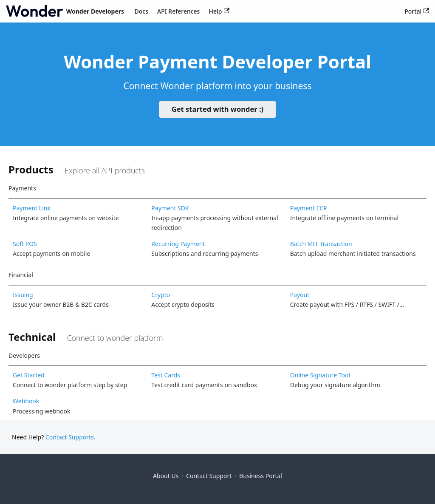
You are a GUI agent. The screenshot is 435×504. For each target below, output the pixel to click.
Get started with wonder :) (217, 109)
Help (219, 11)
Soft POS (25, 244)
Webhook (26, 401)
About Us (166, 476)
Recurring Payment (178, 244)
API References (178, 11)
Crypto (161, 295)
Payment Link (32, 208)
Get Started (29, 375)
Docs (141, 11)
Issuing (23, 295)
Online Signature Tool (320, 375)
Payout (300, 295)
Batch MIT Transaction (321, 244)
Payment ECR (309, 208)
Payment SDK (170, 208)
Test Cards (166, 375)
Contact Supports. (71, 437)
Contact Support (209, 476)
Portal (417, 11)
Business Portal (261, 476)
